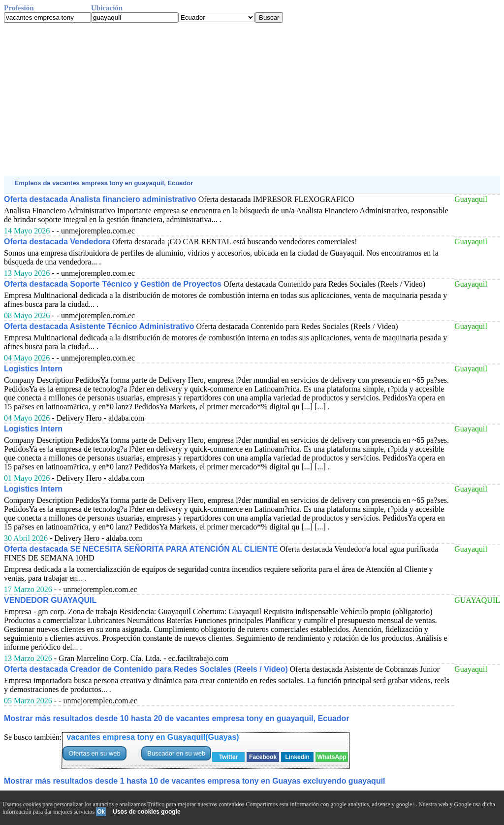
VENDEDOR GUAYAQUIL (50, 600)
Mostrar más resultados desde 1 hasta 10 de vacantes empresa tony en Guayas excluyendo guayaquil (195, 781)
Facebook (263, 757)
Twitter (228, 757)
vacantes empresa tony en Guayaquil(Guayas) (153, 737)
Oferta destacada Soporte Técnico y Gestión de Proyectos (113, 284)
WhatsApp (331, 757)
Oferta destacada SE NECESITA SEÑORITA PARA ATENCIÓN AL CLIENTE (141, 549)
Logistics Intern (33, 369)
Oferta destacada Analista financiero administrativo (100, 199)
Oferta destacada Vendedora (57, 242)
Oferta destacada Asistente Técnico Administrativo (99, 326)
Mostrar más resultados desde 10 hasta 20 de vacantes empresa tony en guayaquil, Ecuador (177, 718)
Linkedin (297, 757)
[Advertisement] (252, 99)
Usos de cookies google (146, 812)
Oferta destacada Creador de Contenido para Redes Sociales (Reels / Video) (146, 669)
